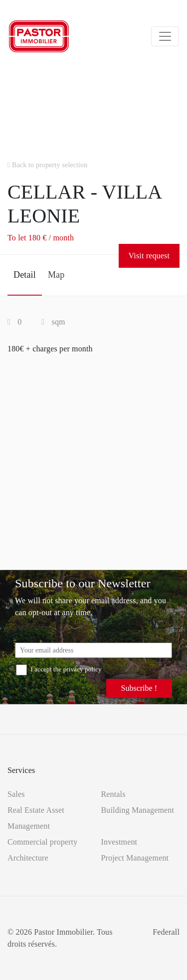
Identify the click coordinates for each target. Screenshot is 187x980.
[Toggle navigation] (165, 36)
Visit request (149, 256)
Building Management (138, 810)
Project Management (135, 858)
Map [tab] (56, 275)
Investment (119, 842)
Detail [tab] (25, 275)
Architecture (28, 858)
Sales (16, 794)
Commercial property (42, 842)
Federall (166, 932)
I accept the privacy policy (59, 669)
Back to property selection (47, 165)
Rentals (113, 794)
